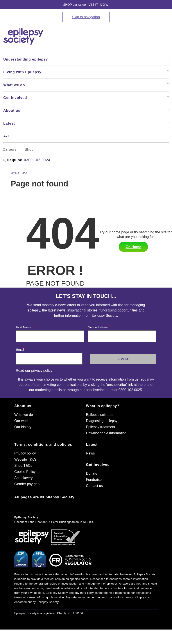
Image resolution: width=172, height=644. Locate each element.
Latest (92, 445)
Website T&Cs (25, 459)
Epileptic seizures (100, 415)
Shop (29, 149)
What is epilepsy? (103, 406)
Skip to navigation (86, 17)
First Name (25, 326)
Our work (21, 421)
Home (15, 173)
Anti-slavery (23, 478)
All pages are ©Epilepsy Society (44, 497)
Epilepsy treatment (101, 427)
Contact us (94, 486)
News (90, 453)
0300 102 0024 (37, 160)
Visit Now (99, 5)
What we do (23, 415)
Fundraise (94, 480)
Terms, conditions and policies (43, 445)
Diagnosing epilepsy (102, 421)
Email (21, 349)
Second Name (99, 326)
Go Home (133, 247)
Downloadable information (106, 433)
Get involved (98, 465)
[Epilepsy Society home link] (24, 36)
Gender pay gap (27, 484)
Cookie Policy (25, 472)
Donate (92, 473)
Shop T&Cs (23, 466)
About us (23, 406)
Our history (23, 427)
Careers (10, 149)
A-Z (7, 136)
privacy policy (42, 371)
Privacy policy (25, 453)
